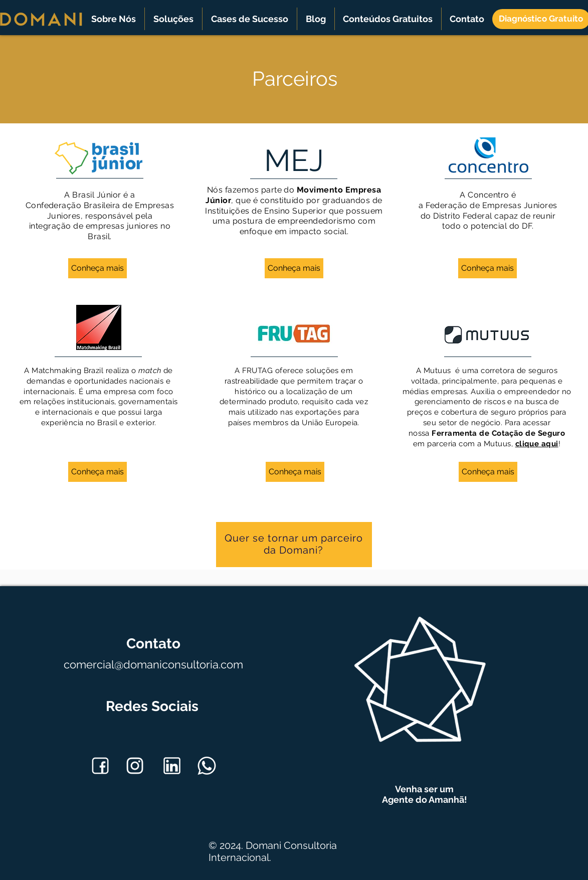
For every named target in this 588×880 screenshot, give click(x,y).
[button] (114, 19)
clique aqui (537, 444)
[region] (294, 546)
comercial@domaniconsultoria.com (153, 664)
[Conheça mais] (97, 268)
